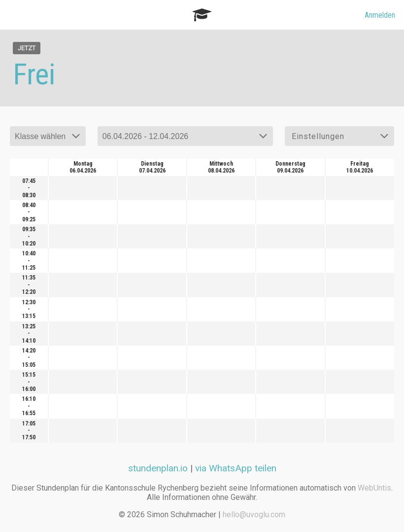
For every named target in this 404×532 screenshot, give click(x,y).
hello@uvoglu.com (254, 514)
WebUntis (374, 488)
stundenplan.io (158, 468)
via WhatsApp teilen (236, 468)
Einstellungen (318, 136)
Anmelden (380, 15)
